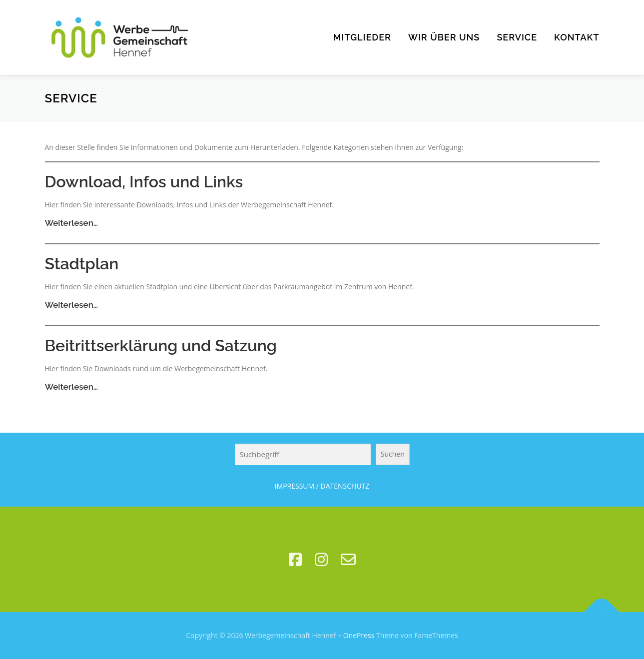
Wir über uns (444, 37)
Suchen (393, 454)
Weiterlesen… (72, 223)
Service (517, 37)
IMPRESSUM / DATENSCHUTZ (322, 486)
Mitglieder (362, 37)
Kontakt (577, 37)
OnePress (359, 635)
